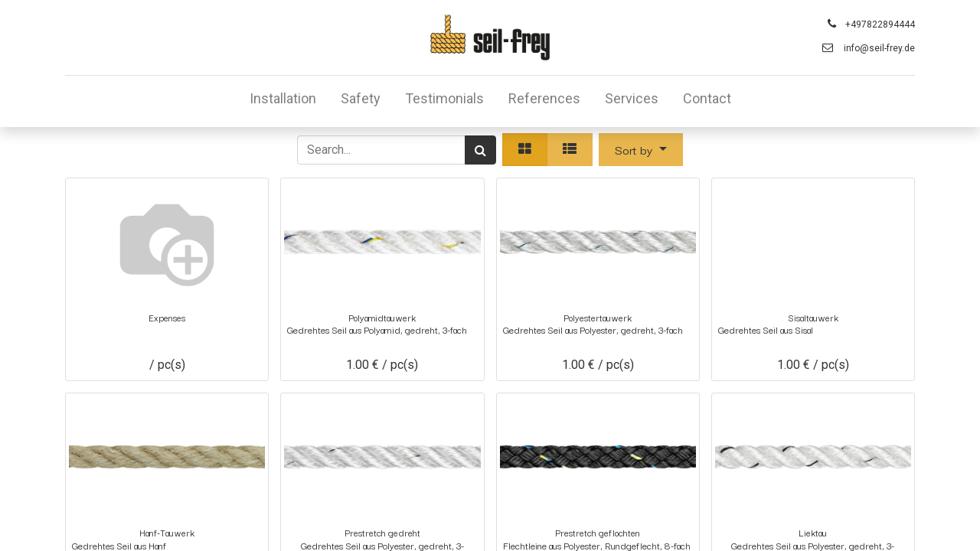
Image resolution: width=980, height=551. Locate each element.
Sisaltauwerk (813, 317)
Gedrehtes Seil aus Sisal (766, 330)
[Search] (480, 150)
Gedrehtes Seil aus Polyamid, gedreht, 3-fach (377, 330)
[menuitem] (283, 101)
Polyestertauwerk (598, 317)
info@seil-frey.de (879, 48)
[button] (641, 150)
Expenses (167, 317)
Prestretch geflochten (598, 532)
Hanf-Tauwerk (167, 532)
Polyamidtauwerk (382, 317)
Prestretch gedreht (382, 532)
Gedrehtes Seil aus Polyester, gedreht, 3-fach (593, 330)
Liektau (813, 532)
